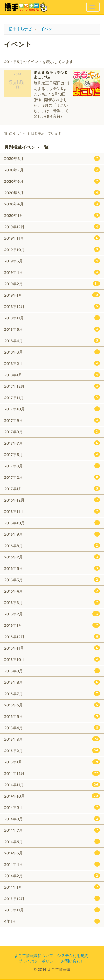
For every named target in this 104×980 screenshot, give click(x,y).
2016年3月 (52, 602)
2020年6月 (52, 181)
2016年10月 (52, 523)
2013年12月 (52, 898)
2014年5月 (52, 853)
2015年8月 (52, 682)
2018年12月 (52, 306)
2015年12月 (52, 636)
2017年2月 (52, 477)
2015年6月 (52, 705)
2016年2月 (52, 614)
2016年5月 (52, 580)
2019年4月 (52, 272)
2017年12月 (52, 386)
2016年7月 (52, 557)
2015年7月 (52, 693)
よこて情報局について (34, 955)
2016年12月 (52, 500)
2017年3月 (52, 466)
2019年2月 (52, 284)
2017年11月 (52, 397)
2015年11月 (52, 648)
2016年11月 (52, 511)
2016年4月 (52, 591)
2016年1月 (52, 625)
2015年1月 (52, 762)
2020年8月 (52, 158)
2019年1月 (52, 295)
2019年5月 (52, 261)
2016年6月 (52, 568)
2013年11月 (52, 910)
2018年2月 (52, 363)
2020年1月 (52, 215)
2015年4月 (52, 728)
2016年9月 (52, 534)
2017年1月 (52, 488)
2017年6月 (52, 454)
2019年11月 (52, 238)
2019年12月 (52, 227)
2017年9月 (52, 420)
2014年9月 (52, 807)
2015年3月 (52, 739)
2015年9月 (52, 671)
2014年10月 (52, 796)
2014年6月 (52, 841)
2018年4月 (52, 340)
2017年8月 (52, 432)
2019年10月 (52, 249)
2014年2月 (52, 876)
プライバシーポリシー (38, 961)
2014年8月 (52, 819)
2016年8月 (52, 545)
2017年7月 (52, 443)
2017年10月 (52, 409)
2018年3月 (52, 352)
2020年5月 (52, 192)
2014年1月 (52, 887)
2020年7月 (52, 170)
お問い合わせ (73, 961)
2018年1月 (52, 375)
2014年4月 (52, 864)
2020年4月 (52, 204)
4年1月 (52, 921)
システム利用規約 (73, 955)
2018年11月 (52, 318)
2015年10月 (52, 659)
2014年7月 (52, 830)
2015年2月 (52, 750)
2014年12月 (52, 773)
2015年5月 (52, 716)
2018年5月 (52, 329)
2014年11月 (52, 784)
